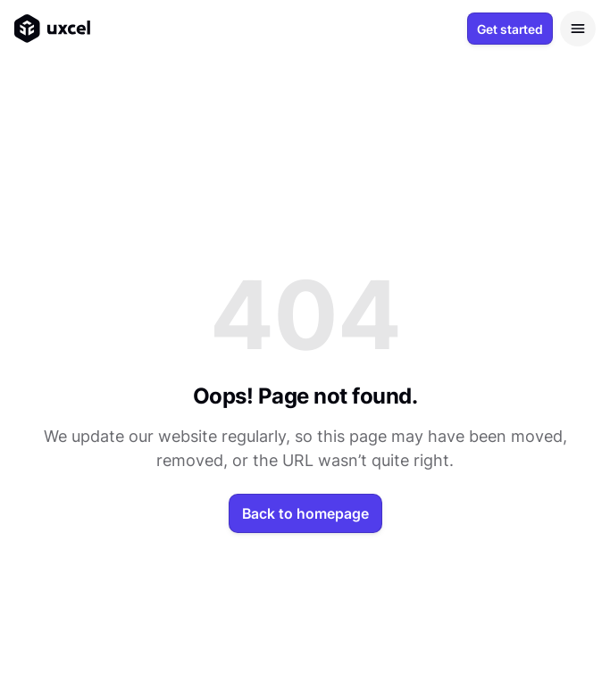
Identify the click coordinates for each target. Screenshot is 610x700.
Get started (510, 29)
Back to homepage (305, 513)
